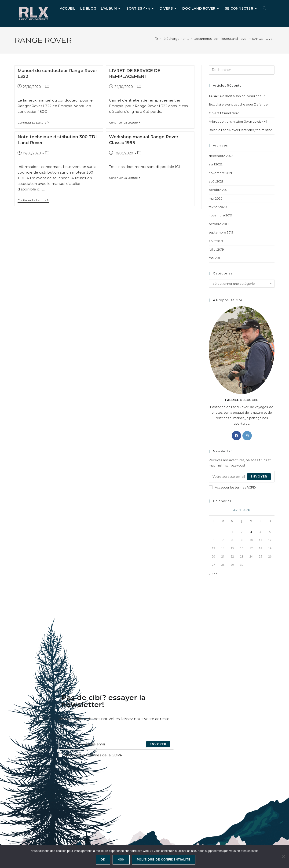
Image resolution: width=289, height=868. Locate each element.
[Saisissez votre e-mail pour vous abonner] (242, 477)
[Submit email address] (158, 744)
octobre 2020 (219, 190)
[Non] (283, 857)
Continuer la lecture (33, 123)
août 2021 (216, 181)
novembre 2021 (220, 173)
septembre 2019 (221, 232)
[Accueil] (156, 39)
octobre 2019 (219, 224)
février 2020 (218, 207)
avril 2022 (216, 164)
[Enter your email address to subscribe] (116, 744)
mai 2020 (216, 198)
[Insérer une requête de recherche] (242, 70)
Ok (103, 860)
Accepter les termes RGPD (232, 487)
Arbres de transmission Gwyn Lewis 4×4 (238, 121)
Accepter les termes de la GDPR (90, 755)
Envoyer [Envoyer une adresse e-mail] (259, 476)
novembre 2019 (220, 215)
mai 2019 (215, 258)
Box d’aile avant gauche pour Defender (239, 104)
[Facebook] (236, 436)
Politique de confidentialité (164, 860)
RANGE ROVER (263, 39)
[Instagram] (247, 436)
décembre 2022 (221, 156)
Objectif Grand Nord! (224, 113)
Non (121, 860)
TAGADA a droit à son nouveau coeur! (237, 96)
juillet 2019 (216, 249)
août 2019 (216, 241)
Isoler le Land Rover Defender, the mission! (241, 130)
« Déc (213, 574)
